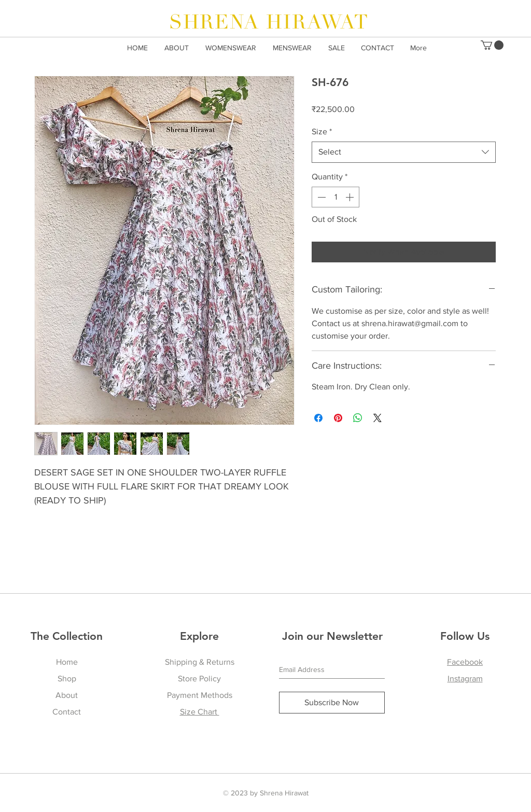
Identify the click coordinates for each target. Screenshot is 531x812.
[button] (492, 45)
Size (322, 131)
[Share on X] (378, 418)
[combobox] (404, 152)
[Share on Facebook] (318, 418)
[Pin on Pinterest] (338, 418)
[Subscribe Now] (332, 703)
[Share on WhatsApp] (358, 418)
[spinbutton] (336, 197)
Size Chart (200, 712)
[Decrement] (320, 197)
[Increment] (351, 197)
